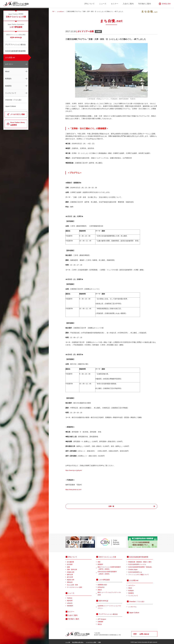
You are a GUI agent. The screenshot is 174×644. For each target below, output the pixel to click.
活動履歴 (100, 620)
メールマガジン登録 (17, 114)
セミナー (115, 4)
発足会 (100, 623)
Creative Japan (133, 568)
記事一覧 (111, 506)
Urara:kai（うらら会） (14, 100)
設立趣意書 (70, 560)
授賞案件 (100, 563)
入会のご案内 (128, 4)
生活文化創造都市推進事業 (15, 51)
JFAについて (89, 4)
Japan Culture (10, 106)
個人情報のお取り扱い (78, 641)
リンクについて (11, 93)
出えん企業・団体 (72, 583)
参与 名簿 (70, 576)
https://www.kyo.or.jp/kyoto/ (75, 470)
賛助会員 (70, 581)
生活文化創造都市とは (135, 571)
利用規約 (8, 79)
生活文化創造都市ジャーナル (137, 563)
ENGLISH (166, 4)
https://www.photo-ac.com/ (75, 489)
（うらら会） (137, 600)
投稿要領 (8, 86)
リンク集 (68, 641)
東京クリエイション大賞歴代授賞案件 (110, 567)
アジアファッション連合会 (15, 45)
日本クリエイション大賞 (16, 15)
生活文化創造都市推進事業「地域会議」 (141, 566)
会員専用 (18, 124)
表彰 (99, 560)
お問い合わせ (144, 633)
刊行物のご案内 (145, 4)
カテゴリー (9, 64)
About (7, 71)
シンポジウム (132, 605)
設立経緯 (70, 563)
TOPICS (70, 597)
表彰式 (100, 588)
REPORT (70, 599)
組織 (68, 566)
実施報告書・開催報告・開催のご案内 (140, 560)
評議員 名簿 (71, 571)
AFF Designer (102, 618)
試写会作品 (101, 586)
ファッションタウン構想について (138, 573)
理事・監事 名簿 (72, 568)
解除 (100, 641)
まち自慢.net (10, 57)
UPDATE (70, 602)
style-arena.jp (16, 36)
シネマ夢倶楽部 (16, 26)
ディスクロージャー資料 (75, 586)
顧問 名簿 (70, 573)
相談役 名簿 (71, 578)
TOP (54, 11)
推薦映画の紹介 (102, 583)
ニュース (103, 4)
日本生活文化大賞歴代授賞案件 (110, 571)
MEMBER (70, 604)
